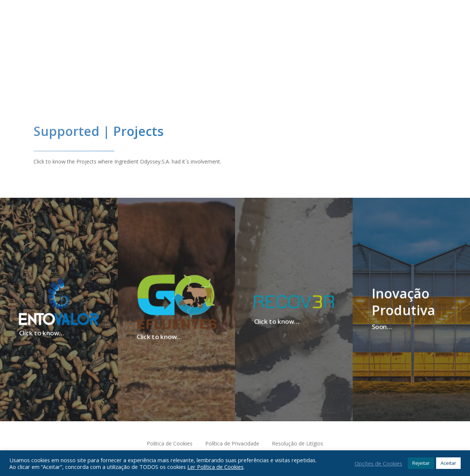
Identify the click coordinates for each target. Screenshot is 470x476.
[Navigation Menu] (422, 44)
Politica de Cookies (170, 443)
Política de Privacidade (232, 443)
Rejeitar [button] (421, 463)
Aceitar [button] (448, 463)
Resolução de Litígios (298, 443)
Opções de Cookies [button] (378, 463)
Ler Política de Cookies (215, 467)
